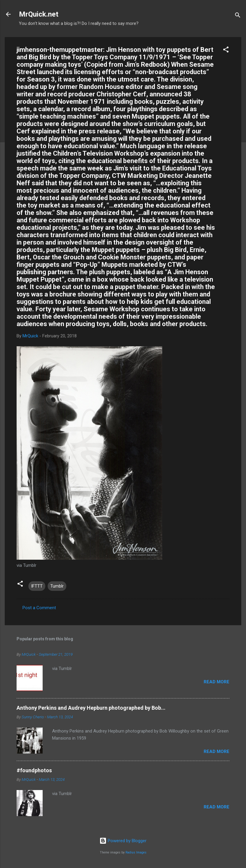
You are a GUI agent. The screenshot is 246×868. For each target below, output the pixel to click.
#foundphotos (34, 770)
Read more (217, 682)
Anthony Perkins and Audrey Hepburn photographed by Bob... (91, 708)
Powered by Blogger (123, 841)
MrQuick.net (39, 14)
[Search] (238, 16)
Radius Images (136, 852)
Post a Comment (39, 608)
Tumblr (57, 586)
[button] (226, 51)
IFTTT (37, 586)
